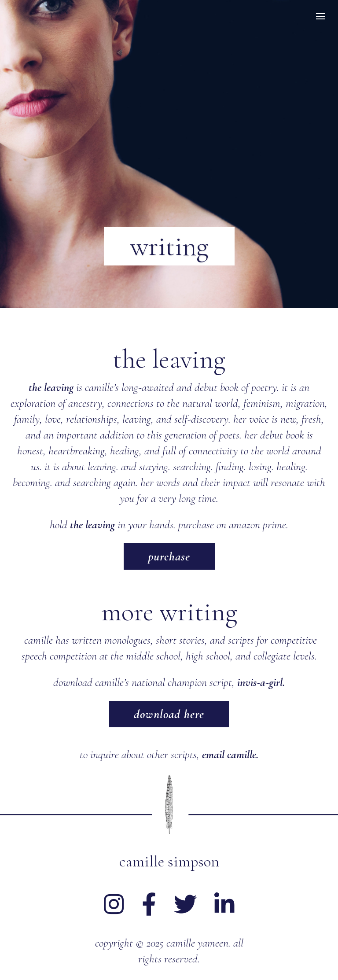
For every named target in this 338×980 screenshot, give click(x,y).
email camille (229, 754)
